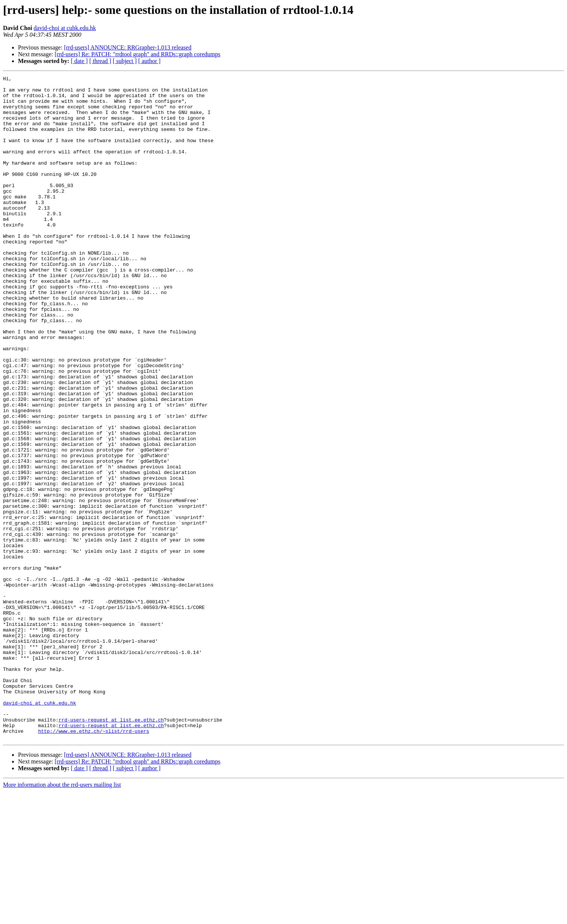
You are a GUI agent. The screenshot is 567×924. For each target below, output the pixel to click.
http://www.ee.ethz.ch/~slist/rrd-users (94, 862)
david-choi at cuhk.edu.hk (65, 28)
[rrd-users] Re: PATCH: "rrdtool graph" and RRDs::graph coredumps (138, 54)
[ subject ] (125, 61)
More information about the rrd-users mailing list (62, 917)
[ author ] (150, 61)
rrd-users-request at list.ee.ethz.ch (111, 849)
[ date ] (79, 61)
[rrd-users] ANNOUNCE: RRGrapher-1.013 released (128, 47)
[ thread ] (100, 61)
